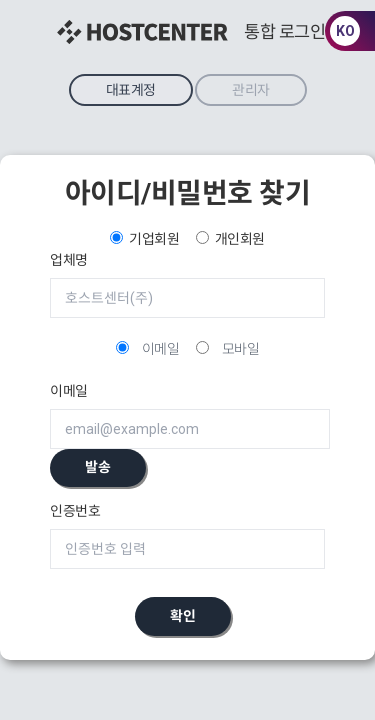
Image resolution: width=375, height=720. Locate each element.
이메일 (161, 349)
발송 (98, 467)
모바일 (241, 349)
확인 (183, 616)
